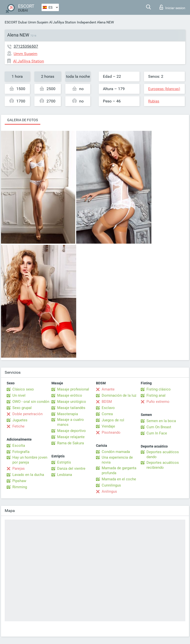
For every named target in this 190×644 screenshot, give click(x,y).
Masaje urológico (72, 402)
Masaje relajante (71, 437)
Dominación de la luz (119, 395)
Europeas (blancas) (164, 89)
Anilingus (109, 491)
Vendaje (108, 426)
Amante (108, 389)
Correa (107, 414)
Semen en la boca (161, 421)
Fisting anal (156, 395)
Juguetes (20, 420)
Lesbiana (65, 475)
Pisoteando (111, 432)
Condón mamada (116, 452)
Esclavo (108, 408)
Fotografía (21, 452)
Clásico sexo (23, 389)
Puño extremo (158, 402)
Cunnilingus (111, 485)
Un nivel (19, 395)
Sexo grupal (22, 408)
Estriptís (64, 462)
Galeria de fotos (23, 120)
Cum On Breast (159, 427)
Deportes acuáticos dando (163, 454)
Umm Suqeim (38, 22)
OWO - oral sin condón (31, 402)
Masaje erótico (70, 395)
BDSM (107, 402)
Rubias (154, 101)
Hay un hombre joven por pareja (30, 460)
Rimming (20, 487)
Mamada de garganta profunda (119, 470)
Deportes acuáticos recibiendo (163, 465)
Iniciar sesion (172, 7)
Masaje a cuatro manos (71, 422)
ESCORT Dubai (16, 22)
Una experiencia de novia (117, 460)
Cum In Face (157, 433)
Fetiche (18, 426)
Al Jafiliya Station (63, 22)
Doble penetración (27, 414)
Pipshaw (19, 481)
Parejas (19, 468)
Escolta (19, 446)
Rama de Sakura (71, 443)
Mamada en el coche (119, 479)
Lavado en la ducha (28, 475)
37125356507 (26, 46)
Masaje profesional (73, 389)
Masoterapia (68, 414)
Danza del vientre (71, 468)
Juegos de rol (113, 420)
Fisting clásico (159, 389)
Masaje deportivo (71, 431)
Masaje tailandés (71, 408)
